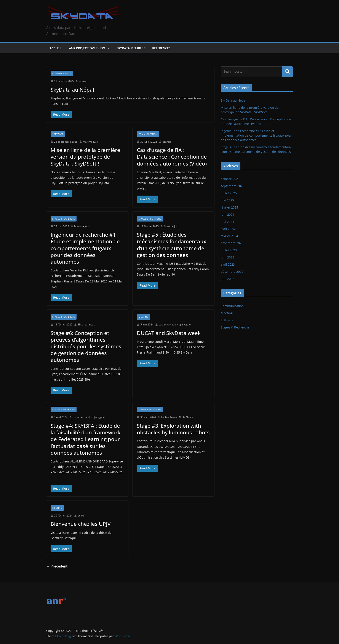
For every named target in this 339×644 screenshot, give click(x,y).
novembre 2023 (232, 243)
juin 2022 (227, 279)
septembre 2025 (233, 186)
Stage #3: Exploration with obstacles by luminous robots (173, 429)
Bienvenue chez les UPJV (81, 524)
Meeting (143, 317)
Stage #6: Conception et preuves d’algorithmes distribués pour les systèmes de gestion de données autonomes (86, 346)
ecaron (83, 81)
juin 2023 (227, 257)
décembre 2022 (232, 272)
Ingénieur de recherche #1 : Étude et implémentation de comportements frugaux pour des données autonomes (85, 248)
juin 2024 (227, 214)
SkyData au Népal (72, 90)
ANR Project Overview (87, 48)
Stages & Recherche (64, 219)
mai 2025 (227, 200)
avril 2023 (228, 264)
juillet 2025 (229, 193)
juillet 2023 (229, 250)
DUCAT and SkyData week (169, 333)
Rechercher (288, 72)
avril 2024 (228, 229)
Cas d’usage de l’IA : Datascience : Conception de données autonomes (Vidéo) (172, 157)
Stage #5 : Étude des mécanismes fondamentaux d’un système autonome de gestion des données (172, 245)
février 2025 (229, 207)
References (161, 48)
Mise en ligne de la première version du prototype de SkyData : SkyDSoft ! (85, 157)
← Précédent (57, 566)
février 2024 (229, 236)
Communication (62, 73)
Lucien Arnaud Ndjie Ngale (175, 324)
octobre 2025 (230, 179)
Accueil (56, 48)
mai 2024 (227, 222)
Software (58, 134)
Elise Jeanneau (86, 324)
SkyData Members (131, 48)
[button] (107, 48)
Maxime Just (90, 142)
